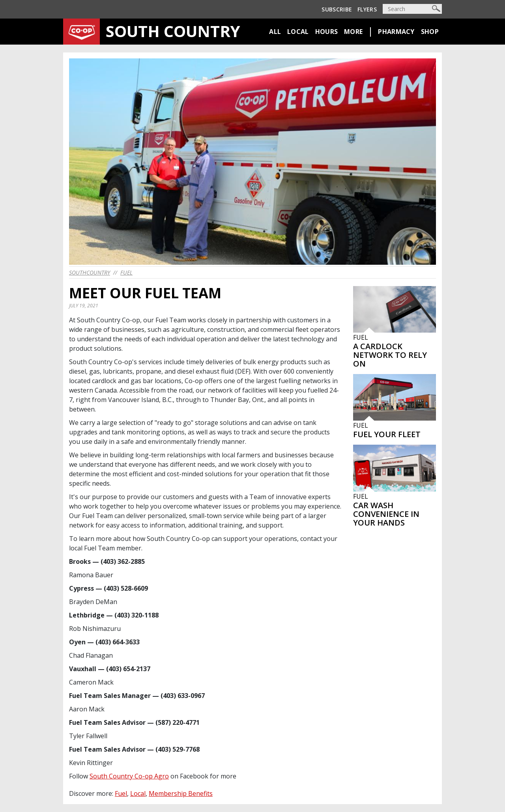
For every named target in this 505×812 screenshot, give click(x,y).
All (275, 32)
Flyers (367, 9)
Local (298, 32)
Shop (430, 32)
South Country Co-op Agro (129, 776)
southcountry (90, 272)
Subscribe (337, 9)
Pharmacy (396, 32)
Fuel (126, 272)
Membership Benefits (181, 793)
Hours (327, 32)
